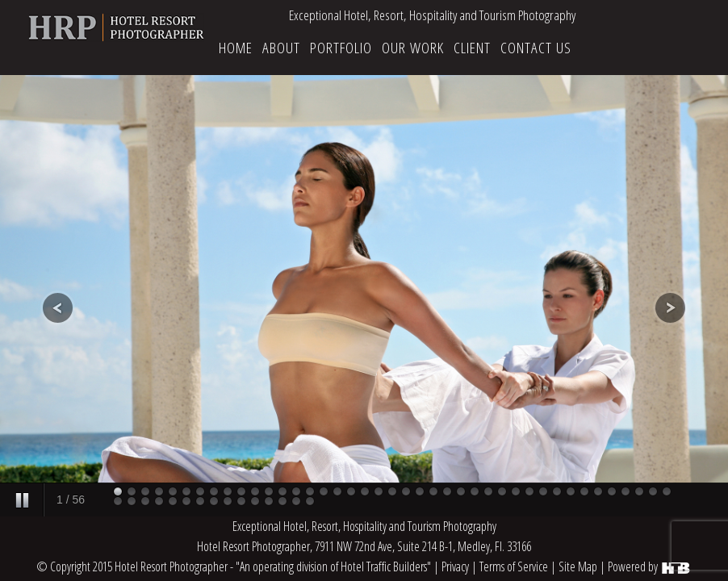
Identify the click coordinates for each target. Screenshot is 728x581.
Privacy (455, 566)
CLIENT (472, 48)
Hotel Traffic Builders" (386, 566)
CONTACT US (536, 48)
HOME (236, 48)
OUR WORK (413, 48)
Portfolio (341, 48)
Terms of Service (514, 566)
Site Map (578, 566)
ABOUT (281, 48)
